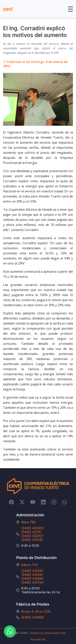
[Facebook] (11, 502)
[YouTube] (33, 502)
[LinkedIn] (43, 502)
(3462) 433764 (32, 582)
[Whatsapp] (65, 502)
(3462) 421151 (32, 532)
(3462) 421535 (32, 540)
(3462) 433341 (32, 575)
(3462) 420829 (32, 617)
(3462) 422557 (32, 536)
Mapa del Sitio (38, 639)
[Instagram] (54, 502)
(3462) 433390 (32, 579)
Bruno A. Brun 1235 (36, 611)
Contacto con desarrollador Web (48, 633)
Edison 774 (29, 565)
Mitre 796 (28, 522)
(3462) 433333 (32, 571)
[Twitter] (22, 502)
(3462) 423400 (32, 528)
